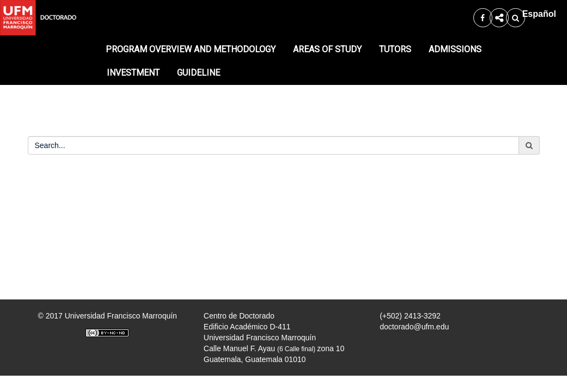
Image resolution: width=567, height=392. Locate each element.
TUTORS (395, 49)
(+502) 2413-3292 (410, 316)
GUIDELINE (199, 73)
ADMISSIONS (455, 49)
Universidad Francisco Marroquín (121, 316)
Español (539, 14)
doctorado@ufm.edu (414, 327)
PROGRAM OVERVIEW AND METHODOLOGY (191, 49)
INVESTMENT (133, 73)
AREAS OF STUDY (327, 49)
